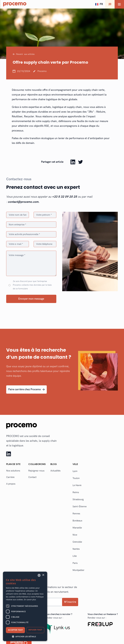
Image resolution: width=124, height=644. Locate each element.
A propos (11, 484)
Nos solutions (13, 471)
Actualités (55, 471)
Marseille (77, 528)
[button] (99, 4)
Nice (75, 535)
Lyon (75, 471)
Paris (75, 563)
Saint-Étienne (80, 507)
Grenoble (77, 542)
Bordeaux (77, 521)
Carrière (10, 477)
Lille (75, 556)
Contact (32, 477)
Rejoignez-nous (36, 471)
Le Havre (77, 485)
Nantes (76, 549)
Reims (76, 492)
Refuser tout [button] (35, 630)
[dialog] (25, 606)
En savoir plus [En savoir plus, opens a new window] (30, 600)
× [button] (43, 575)
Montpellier (78, 570)
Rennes (76, 514)
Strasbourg (78, 500)
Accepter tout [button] (15, 630)
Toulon (76, 478)
